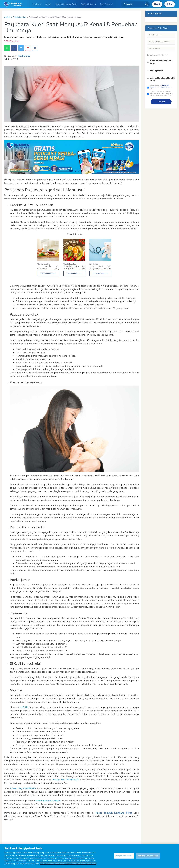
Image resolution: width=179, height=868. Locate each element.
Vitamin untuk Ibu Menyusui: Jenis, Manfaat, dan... (74, 267)
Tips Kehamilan (20, 17)
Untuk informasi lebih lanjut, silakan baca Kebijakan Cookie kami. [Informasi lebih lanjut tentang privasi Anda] (68, 866)
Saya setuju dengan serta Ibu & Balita (162, 87)
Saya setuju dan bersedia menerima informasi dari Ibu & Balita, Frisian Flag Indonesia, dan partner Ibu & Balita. (161, 93)
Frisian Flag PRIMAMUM (66, 780)
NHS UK (24, 707)
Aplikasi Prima (89, 4)
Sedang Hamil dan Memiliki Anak (162, 79)
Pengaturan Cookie (124, 858)
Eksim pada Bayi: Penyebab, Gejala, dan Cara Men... (100, 267)
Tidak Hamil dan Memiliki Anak (162, 62)
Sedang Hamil (156, 71)
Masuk (157, 4)
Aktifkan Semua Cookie (148, 858)
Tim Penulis (24, 56)
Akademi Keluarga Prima (66, 4)
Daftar (170, 4)
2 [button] (76, 171)
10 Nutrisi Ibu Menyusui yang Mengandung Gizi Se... (48, 267)
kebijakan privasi (165, 87)
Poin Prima (107, 4)
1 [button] (71, 171)
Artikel (48, 4)
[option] (72, 157)
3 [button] (79, 171)
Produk (37, 4)
